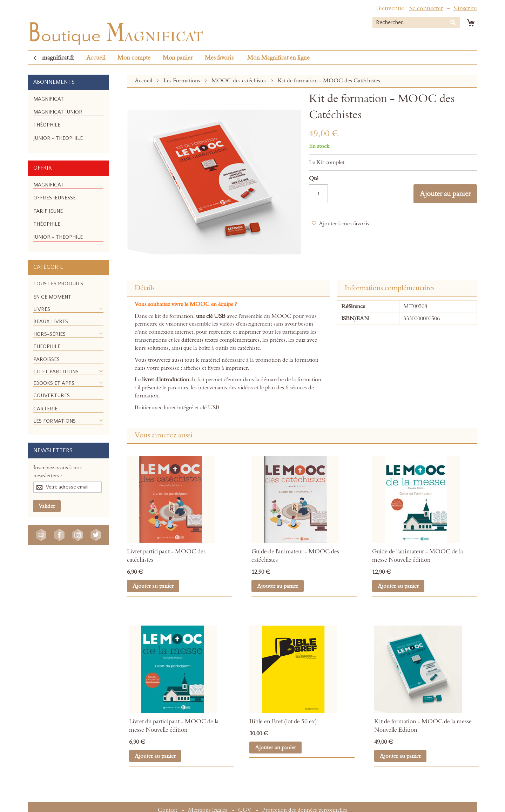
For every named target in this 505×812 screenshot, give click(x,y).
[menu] (68, 122)
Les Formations (183, 81)
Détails (145, 288)
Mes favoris (219, 58)
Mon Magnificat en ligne (278, 58)
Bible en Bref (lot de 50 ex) (283, 722)
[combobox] (416, 22)
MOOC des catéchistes (240, 81)
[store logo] (116, 32)
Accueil (96, 58)
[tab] (228, 288)
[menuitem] (49, 99)
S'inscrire (465, 8)
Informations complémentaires (390, 288)
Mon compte (134, 58)
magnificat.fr (58, 58)
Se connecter (426, 8)
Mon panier (178, 58)
